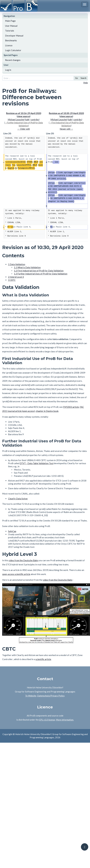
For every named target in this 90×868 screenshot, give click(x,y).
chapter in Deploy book (47, 411)
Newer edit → (66, 129)
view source (24, 116)
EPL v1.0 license (47, 720)
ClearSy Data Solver (18, 499)
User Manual (11, 26)
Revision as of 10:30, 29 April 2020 (66, 113)
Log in (8, 70)
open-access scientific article (16, 574)
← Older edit (24, 129)
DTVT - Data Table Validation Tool (37, 463)
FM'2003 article (71, 407)
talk (27, 119)
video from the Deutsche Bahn (23, 560)
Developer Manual (14, 36)
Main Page (10, 21)
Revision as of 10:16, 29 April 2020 (24, 113)
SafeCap (12, 531)
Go (77, 78)
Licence (9, 45)
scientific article (43, 659)
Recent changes (13, 60)
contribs (35, 119)
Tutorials (10, 31)
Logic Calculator (13, 50)
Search (83, 78)
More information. (65, 720)
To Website (31, 696)
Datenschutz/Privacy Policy (51, 696)
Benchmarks (11, 40)
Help (86, 83)
